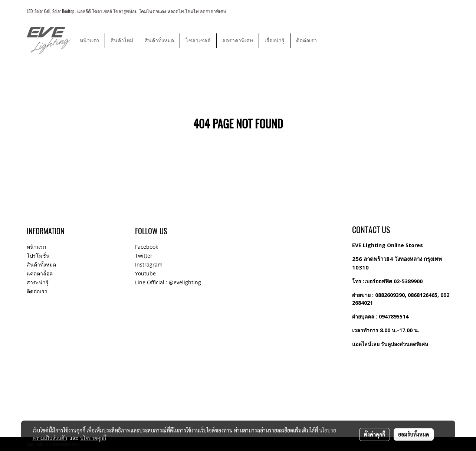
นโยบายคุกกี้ (93, 438)
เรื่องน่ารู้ (275, 41)
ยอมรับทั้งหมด (414, 434)
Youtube (145, 273)
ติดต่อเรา (306, 41)
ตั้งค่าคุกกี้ (375, 434)
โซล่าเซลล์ (198, 41)
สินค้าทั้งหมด (159, 41)
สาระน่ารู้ (38, 282)
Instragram (149, 264)
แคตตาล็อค (40, 273)
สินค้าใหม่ (122, 41)
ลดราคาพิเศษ (238, 41)
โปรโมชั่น (38, 256)
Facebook (147, 247)
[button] (329, 40)
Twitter (144, 256)
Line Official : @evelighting (168, 282)
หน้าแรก (89, 41)
